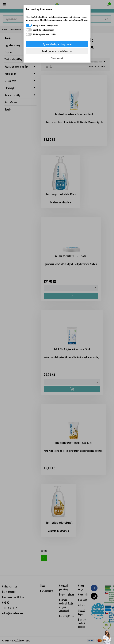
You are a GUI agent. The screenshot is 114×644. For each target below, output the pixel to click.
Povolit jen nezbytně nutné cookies (57, 51)
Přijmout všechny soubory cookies (57, 44)
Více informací (57, 58)
